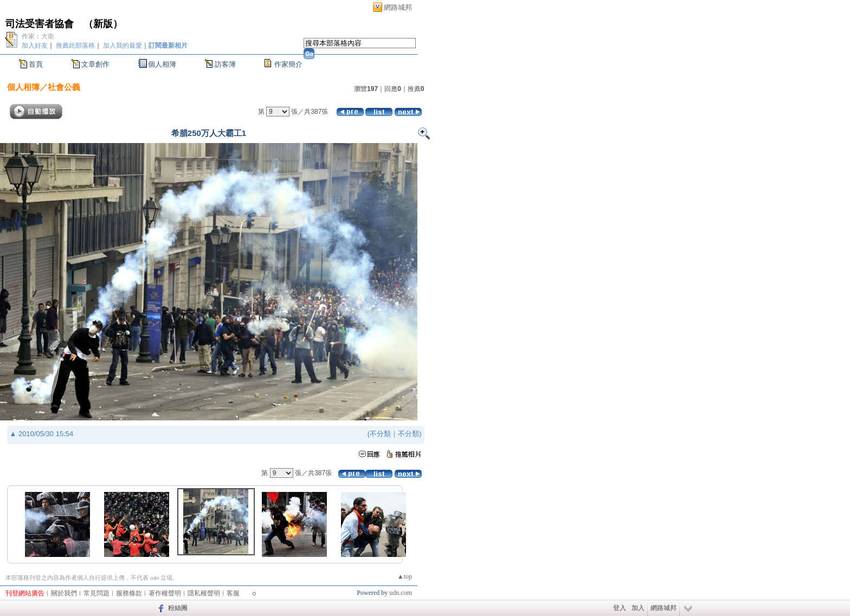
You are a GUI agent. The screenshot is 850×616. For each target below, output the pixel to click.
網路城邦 (398, 7)
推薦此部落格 (75, 46)
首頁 (36, 64)
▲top (405, 576)
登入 (620, 608)
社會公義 (64, 87)
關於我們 (64, 593)
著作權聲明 (165, 593)
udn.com (401, 593)
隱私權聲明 (204, 593)
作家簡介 (288, 64)
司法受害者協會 (40, 24)
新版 (103, 24)
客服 (233, 593)
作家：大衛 (38, 36)
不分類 (380, 434)
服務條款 (129, 593)
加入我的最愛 (123, 46)
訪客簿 (225, 64)
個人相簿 (162, 64)
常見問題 (96, 593)
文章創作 (95, 64)
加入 (638, 608)
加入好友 (35, 46)
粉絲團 (178, 608)
